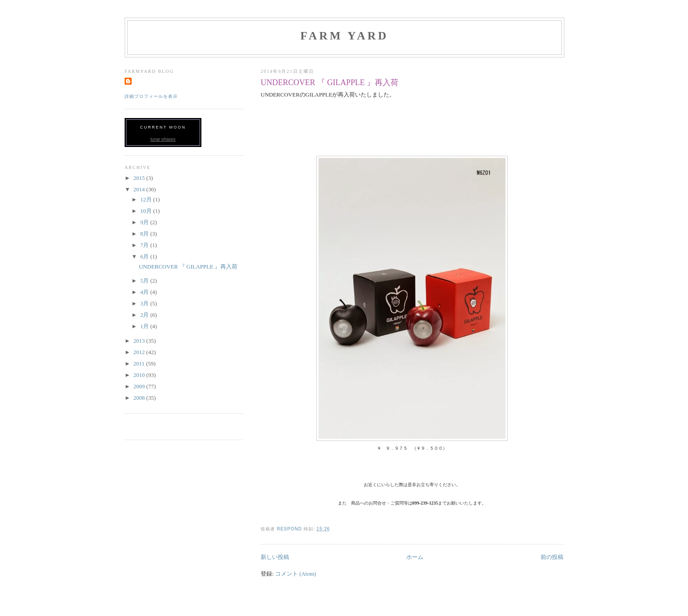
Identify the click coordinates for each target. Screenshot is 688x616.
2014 (140, 189)
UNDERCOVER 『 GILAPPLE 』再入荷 (330, 82)
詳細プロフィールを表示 (151, 96)
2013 (140, 341)
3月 (145, 303)
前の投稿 (552, 557)
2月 (145, 315)
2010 (140, 375)
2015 (140, 178)
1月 (145, 326)
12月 (147, 199)
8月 (145, 234)
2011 (140, 364)
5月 (145, 281)
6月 (145, 256)
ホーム (415, 557)
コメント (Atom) (296, 574)
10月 (147, 211)
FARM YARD (344, 36)
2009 (140, 386)
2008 (140, 398)
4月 (145, 292)
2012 (140, 352)
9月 (145, 222)
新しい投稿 (275, 557)
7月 (145, 245)
